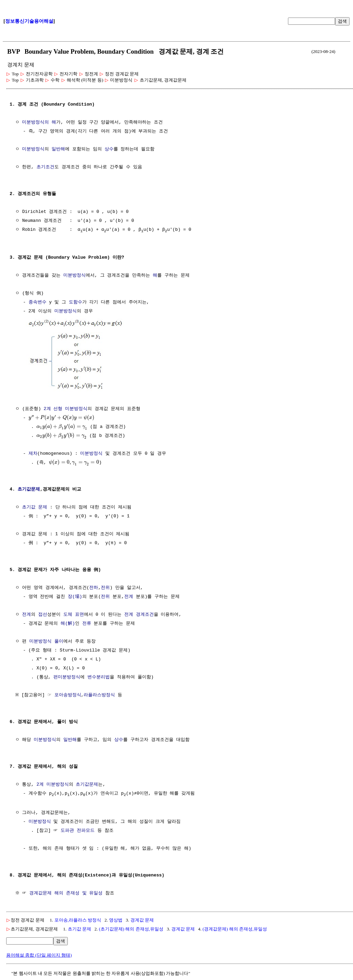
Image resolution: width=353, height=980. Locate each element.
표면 (79, 614)
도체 (68, 614)
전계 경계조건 (139, 614)
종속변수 (38, 303)
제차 (33, 453)
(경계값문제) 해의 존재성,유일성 (235, 929)
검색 (342, 21)
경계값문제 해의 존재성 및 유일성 (67, 893)
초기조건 (45, 167)
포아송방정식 (69, 695)
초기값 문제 (35, 507)
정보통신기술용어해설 (29, 21)
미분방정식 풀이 (46, 641)
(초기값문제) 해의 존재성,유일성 (131, 929)
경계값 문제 (142, 920)
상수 (109, 149)
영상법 (116, 920)
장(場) (75, 596)
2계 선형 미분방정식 (66, 409)
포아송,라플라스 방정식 (78, 920)
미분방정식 (33, 149)
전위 (105, 588)
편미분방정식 (67, 677)
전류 (87, 623)
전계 (129, 596)
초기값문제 (29, 489)
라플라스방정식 (101, 695)
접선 (43, 614)
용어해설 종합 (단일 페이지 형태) (39, 955)
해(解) (68, 623)
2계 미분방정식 (53, 784)
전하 (94, 588)
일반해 (58, 149)
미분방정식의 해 (39, 122)
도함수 (76, 303)
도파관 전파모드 (78, 831)
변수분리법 (99, 677)
